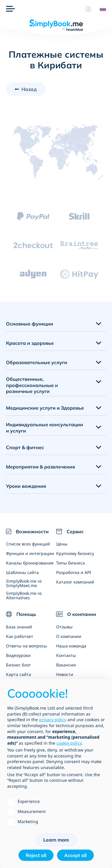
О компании (69, 636)
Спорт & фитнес (25, 447)
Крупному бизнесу (75, 553)
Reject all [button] (36, 855)
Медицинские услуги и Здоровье (45, 408)
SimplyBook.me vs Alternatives (24, 595)
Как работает (20, 636)
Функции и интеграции (30, 553)
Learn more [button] (56, 840)
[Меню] (10, 9)
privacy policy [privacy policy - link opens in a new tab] (53, 720)
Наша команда (71, 646)
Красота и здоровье (30, 343)
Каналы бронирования (30, 563)
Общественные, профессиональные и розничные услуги (32, 385)
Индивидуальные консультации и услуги (45, 428)
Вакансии (66, 665)
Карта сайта (19, 674)
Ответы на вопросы (26, 646)
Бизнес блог (18, 665)
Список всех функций (28, 544)
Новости (65, 674)
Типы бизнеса (70, 563)
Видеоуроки (18, 655)
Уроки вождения (26, 486)
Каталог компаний (75, 582)
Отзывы (64, 627)
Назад (29, 89)
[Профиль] (88, 9)
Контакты (66, 655)
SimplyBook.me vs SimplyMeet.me (24, 583)
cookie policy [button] (69, 743)
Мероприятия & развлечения (40, 467)
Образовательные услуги (37, 362)
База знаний (19, 627)
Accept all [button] (75, 855)
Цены (62, 544)
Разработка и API (74, 572)
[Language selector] (101, 9)
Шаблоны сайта (22, 572)
